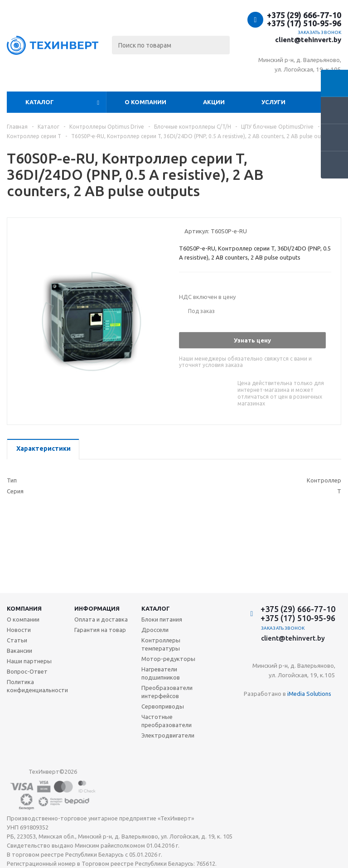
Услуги (273, 102)
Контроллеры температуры (161, 644)
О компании (145, 102)
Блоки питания (162, 619)
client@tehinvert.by (308, 40)
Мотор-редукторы (168, 659)
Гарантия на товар (100, 630)
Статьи (17, 640)
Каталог (40, 102)
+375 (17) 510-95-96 (304, 23)
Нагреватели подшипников (161, 673)
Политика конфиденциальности (37, 686)
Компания (24, 608)
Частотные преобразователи (167, 721)
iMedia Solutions (309, 694)
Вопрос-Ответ (27, 671)
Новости (19, 630)
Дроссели (155, 630)
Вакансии (19, 651)
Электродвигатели (168, 735)
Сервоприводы (163, 706)
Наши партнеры (29, 661)
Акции (214, 102)
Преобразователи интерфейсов (167, 692)
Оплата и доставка (101, 619)
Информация (97, 608)
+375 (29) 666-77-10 (304, 15)
